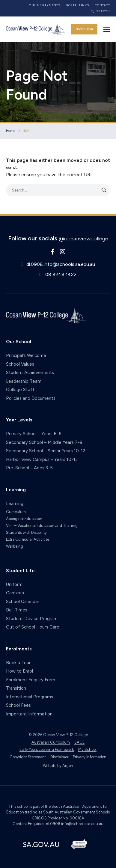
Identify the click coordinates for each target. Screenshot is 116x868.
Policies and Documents (31, 398)
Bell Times (17, 610)
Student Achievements (30, 373)
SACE (79, 742)
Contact (102, 5)
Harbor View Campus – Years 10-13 (42, 459)
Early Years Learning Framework (47, 749)
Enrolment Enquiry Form (31, 680)
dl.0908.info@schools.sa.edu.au (61, 264)
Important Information (29, 714)
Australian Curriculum (51, 742)
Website (50, 766)
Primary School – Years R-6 (34, 434)
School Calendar (23, 602)
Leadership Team (24, 381)
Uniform (14, 584)
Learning (15, 504)
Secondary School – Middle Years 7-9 (44, 442)
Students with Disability (26, 532)
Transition (16, 688)
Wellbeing (15, 546)
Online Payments (45, 5)
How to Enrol (19, 671)
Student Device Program (32, 619)
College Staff (20, 390)
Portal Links (78, 5)
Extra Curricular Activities (28, 539)
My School (87, 749)
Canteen (15, 593)
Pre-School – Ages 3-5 (29, 468)
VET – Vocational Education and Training (42, 526)
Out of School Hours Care (33, 627)
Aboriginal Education (24, 519)
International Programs (30, 697)
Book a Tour (85, 29)
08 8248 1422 (61, 274)
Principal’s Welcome (26, 355)
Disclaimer (59, 757)
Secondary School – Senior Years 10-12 (46, 451)
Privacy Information (90, 757)
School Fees (18, 705)
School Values (20, 364)
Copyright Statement (28, 757)
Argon (68, 766)
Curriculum (16, 512)
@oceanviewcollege (83, 239)
